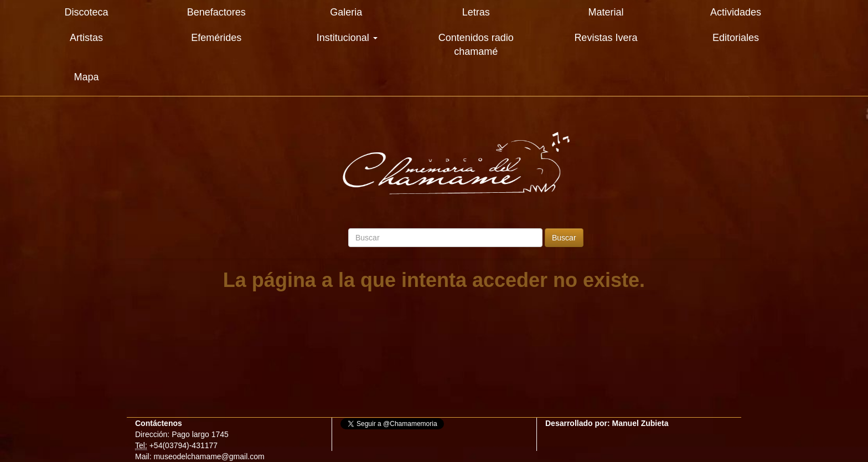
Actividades (736, 12)
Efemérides (216, 38)
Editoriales (736, 38)
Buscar (564, 238)
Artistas (86, 38)
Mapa (87, 77)
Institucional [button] (347, 38)
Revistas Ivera (606, 38)
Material (606, 12)
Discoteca (87, 12)
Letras (476, 12)
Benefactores (216, 12)
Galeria (346, 12)
